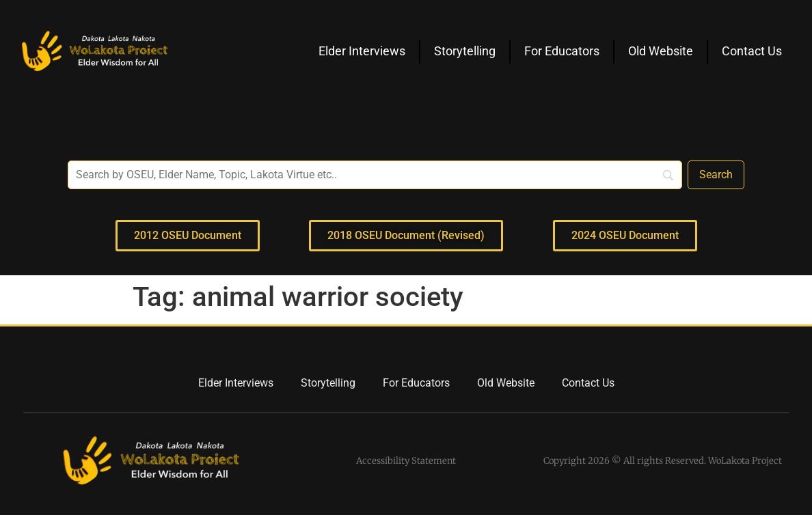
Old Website (661, 51)
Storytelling (465, 51)
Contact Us (752, 51)
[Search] (716, 175)
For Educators (562, 51)
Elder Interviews (362, 51)
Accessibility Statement (406, 461)
